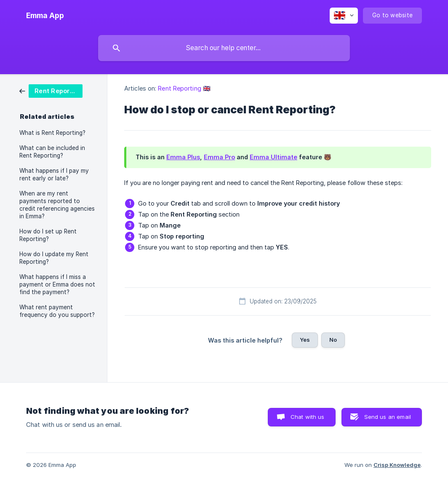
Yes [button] (305, 340)
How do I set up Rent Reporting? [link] (48, 235)
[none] (45, 16)
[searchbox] (224, 48)
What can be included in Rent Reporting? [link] (52, 152)
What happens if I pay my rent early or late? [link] (54, 174)
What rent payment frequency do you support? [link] (57, 311)
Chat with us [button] (308, 417)
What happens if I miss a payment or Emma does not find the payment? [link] (57, 284)
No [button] (333, 340)
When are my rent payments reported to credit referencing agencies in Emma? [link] (57, 205)
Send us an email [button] (388, 417)
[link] (51, 90)
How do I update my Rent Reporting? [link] (54, 258)
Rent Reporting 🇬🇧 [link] (184, 88)
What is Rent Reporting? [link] (52, 133)
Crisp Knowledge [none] (397, 465)
